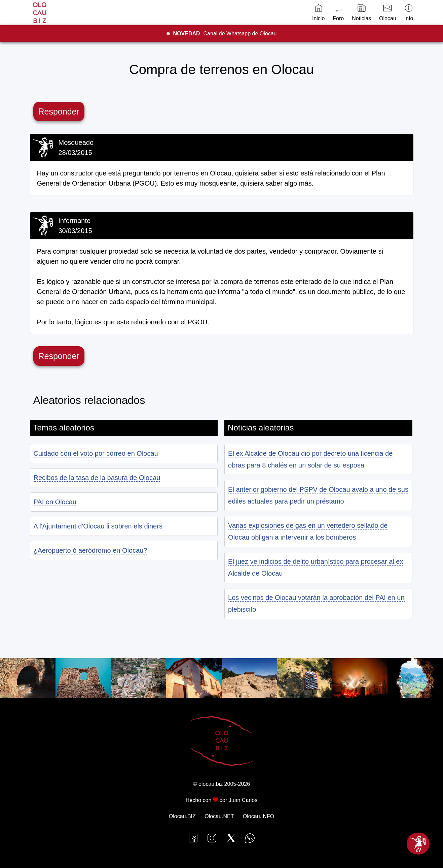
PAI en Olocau (55, 502)
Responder (59, 111)
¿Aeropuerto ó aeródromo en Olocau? (90, 550)
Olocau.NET (219, 816)
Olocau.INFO (259, 816)
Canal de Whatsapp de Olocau (225, 34)
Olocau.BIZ (182, 816)
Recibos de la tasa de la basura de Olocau (97, 478)
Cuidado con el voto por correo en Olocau (96, 453)
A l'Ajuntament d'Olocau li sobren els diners (98, 526)
